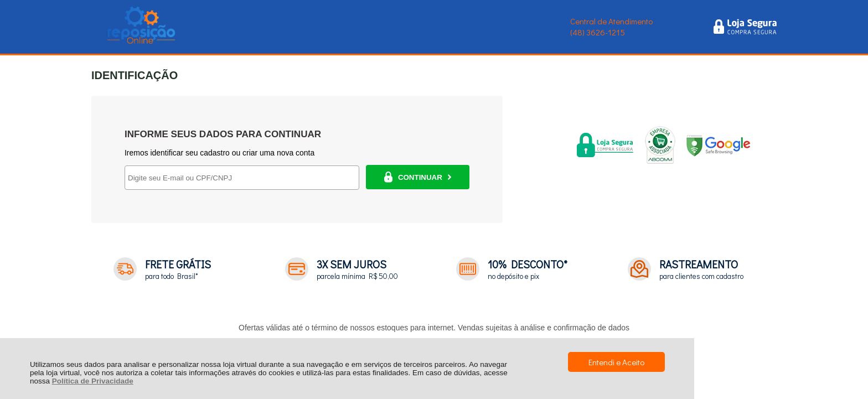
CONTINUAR (418, 177)
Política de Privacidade (93, 381)
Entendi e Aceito (616, 362)
